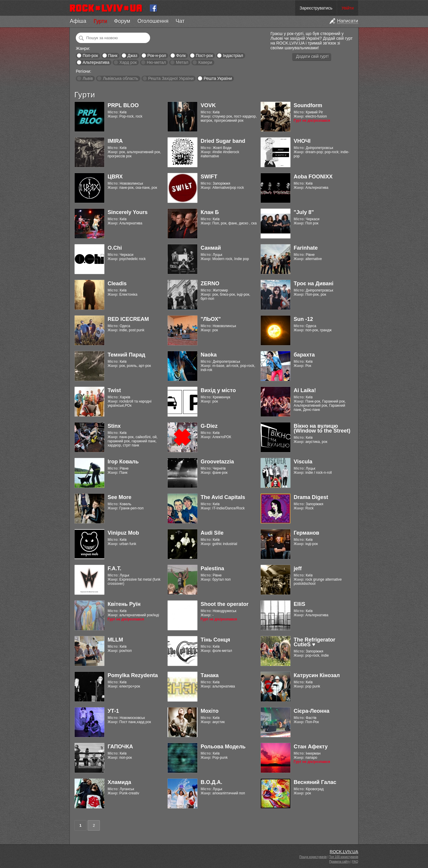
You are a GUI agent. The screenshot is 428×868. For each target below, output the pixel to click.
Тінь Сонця (215, 640)
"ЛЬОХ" (211, 319)
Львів (88, 78)
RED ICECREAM (128, 319)
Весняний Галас (315, 782)
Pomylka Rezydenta (133, 675)
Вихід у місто (218, 390)
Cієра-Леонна (311, 711)
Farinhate (306, 248)
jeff (298, 568)
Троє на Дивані (314, 283)
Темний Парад (126, 355)
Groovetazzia (217, 462)
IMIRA (115, 141)
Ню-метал (156, 62)
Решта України (218, 78)
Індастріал (233, 56)
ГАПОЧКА (120, 747)
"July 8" (304, 212)
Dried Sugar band (223, 141)
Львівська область (121, 78)
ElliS (299, 604)
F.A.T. (114, 568)
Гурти (100, 21)
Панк (113, 56)
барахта (304, 355)
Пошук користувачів (313, 857)
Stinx (114, 426)
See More (119, 497)
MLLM (115, 640)
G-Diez (209, 426)
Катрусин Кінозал (317, 675)
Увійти (348, 8)
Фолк (181, 56)
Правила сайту (340, 862)
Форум (122, 21)
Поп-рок (90, 56)
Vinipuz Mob (123, 533)
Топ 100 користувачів (344, 857)
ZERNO (210, 283)
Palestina (212, 568)
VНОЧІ (302, 141)
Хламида (119, 782)
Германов (306, 533)
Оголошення (153, 21)
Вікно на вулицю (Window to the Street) (322, 428)
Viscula (303, 462)
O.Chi (115, 248)
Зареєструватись (316, 8)
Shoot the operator (225, 604)
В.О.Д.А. (211, 782)
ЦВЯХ (115, 177)
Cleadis (117, 283)
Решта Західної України (171, 78)
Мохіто (210, 711)
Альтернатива (96, 62)
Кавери (205, 62)
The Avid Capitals (223, 497)
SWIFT (209, 177)
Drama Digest (311, 497)
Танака (210, 675)
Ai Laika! (305, 390)
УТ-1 (113, 711)
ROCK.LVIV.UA (344, 852)
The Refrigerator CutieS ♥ (314, 642)
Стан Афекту (311, 747)
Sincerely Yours (128, 212)
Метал (182, 62)
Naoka (209, 355)
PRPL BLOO (123, 105)
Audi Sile (212, 533)
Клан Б (210, 212)
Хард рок (128, 62)
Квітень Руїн (124, 604)
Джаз (132, 56)
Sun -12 (303, 319)
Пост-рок (204, 56)
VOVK (208, 105)
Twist (114, 390)
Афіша (78, 21)
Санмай (211, 248)
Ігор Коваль (123, 462)
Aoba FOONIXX (313, 177)
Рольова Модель (223, 747)
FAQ (355, 862)
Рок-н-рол (157, 56)
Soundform (308, 105)
